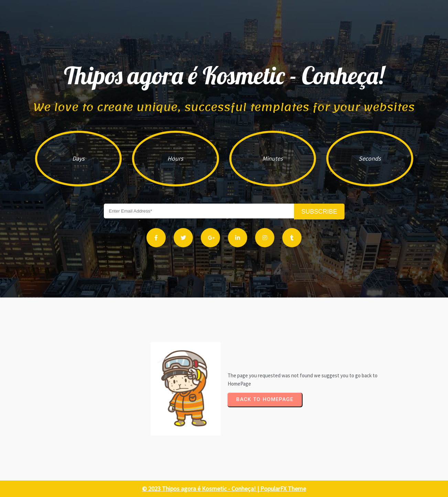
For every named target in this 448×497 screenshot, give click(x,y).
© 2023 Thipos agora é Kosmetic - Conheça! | (201, 489)
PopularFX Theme (283, 489)
